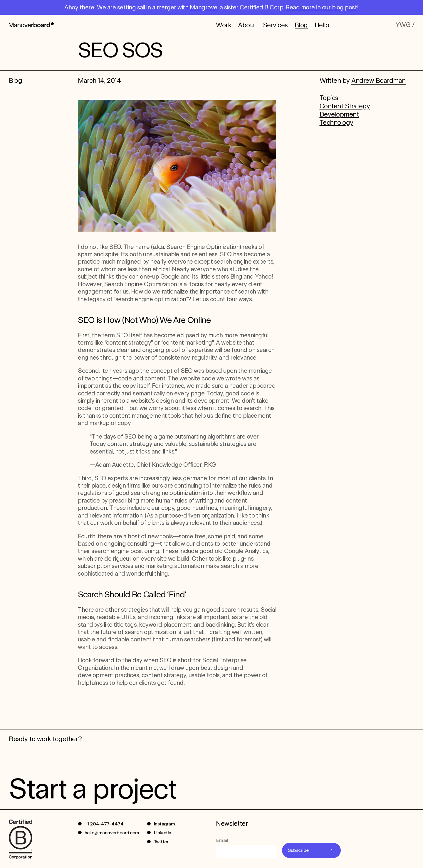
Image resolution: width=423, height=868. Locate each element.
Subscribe (298, 850)
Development (339, 114)
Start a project (92, 789)
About (247, 25)
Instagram (164, 824)
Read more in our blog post (321, 7)
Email (222, 840)
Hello (322, 25)
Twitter (161, 842)
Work (224, 25)
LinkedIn (162, 833)
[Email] (246, 852)
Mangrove (204, 7)
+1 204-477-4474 (104, 824)
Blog (301, 25)
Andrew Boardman (378, 80)
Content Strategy (345, 106)
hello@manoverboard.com (112, 833)
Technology (336, 122)
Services (275, 25)
